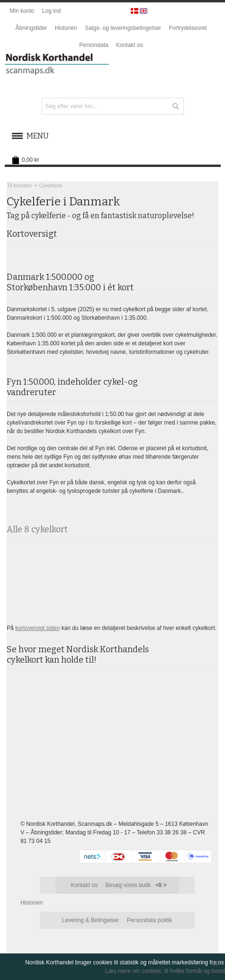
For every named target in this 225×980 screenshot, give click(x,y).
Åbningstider (31, 28)
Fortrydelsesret (188, 28)
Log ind (51, 11)
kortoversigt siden (37, 628)
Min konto (22, 11)
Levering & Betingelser (91, 920)
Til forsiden (19, 185)
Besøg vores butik (128, 885)
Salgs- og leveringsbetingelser (123, 28)
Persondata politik (149, 920)
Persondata (94, 45)
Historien (66, 28)
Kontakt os (130, 45)
